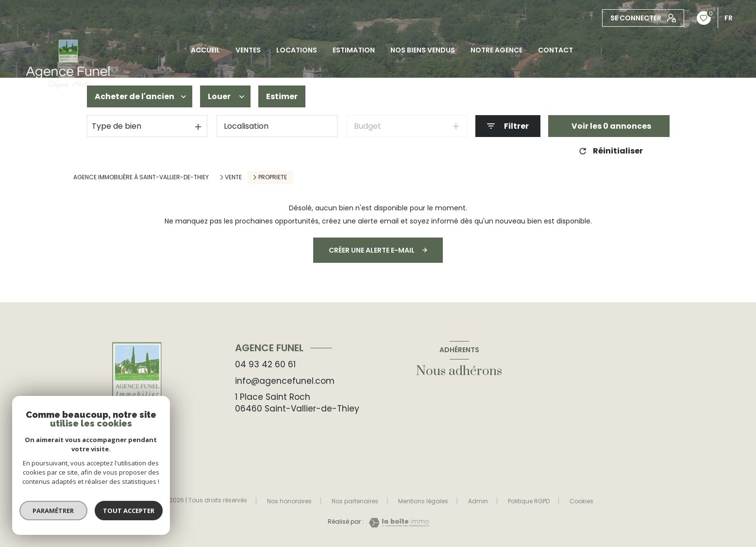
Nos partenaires (355, 501)
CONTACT (555, 50)
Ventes (248, 50)
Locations (297, 50)
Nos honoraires (289, 501)
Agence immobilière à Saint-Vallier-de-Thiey (141, 177)
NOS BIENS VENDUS (423, 50)
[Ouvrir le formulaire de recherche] (508, 126)
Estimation (354, 50)
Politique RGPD (529, 501)
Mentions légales (423, 501)
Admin (478, 501)
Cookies (581, 501)
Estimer (282, 96)
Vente (233, 177)
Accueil (205, 50)
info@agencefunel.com (285, 381)
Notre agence (496, 50)
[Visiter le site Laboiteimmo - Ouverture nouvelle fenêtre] (396, 523)
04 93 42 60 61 (265, 364)
